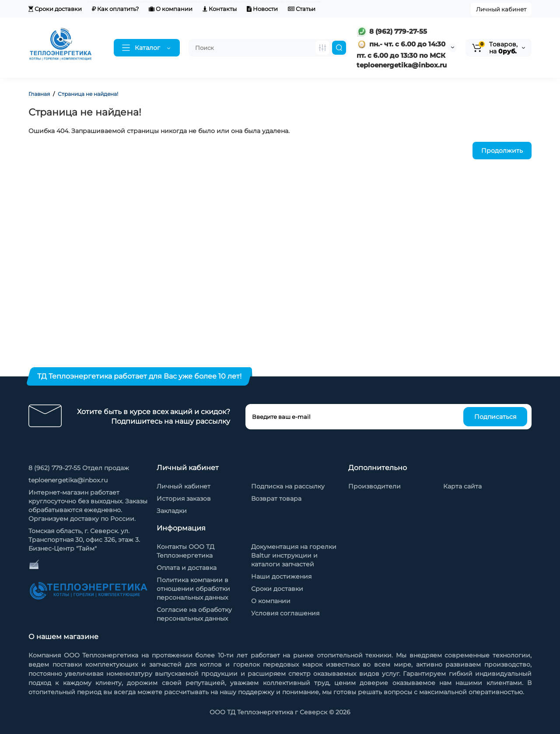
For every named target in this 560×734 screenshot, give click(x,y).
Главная (39, 94)
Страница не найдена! (88, 94)
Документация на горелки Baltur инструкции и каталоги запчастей (294, 555)
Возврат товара (276, 499)
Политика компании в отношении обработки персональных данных (193, 589)
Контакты (220, 9)
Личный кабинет (501, 9)
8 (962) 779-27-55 (392, 31)
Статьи (302, 9)
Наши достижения (281, 576)
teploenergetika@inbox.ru (68, 480)
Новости (262, 9)
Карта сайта (462, 486)
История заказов (184, 499)
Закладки (172, 511)
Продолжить (502, 151)
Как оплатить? (115, 9)
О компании (171, 9)
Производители (374, 486)
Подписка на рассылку (288, 486)
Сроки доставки (55, 9)
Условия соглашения (285, 613)
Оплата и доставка (187, 568)
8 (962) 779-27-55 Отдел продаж (79, 468)
